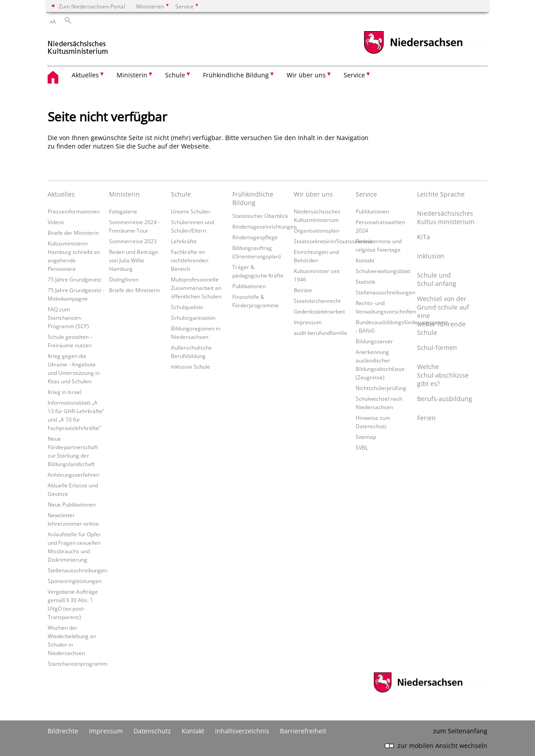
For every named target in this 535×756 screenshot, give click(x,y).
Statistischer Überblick (260, 216)
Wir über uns (313, 194)
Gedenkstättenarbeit (319, 311)
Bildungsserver (374, 341)
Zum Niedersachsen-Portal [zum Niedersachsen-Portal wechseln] (92, 6)
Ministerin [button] (132, 75)
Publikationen (249, 286)
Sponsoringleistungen (75, 581)
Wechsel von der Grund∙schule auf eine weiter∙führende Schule (443, 316)
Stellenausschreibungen (77, 570)
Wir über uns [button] (306, 75)
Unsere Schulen (190, 211)
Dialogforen (124, 279)
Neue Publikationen (72, 504)
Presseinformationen (74, 211)
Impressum (308, 322)
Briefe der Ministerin (73, 233)
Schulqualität (187, 307)
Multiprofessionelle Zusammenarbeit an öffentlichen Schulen (196, 288)
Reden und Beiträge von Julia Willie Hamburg (134, 260)
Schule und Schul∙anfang (437, 279)
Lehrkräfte (184, 241)
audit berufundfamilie (320, 333)
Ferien (426, 418)
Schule (181, 194)
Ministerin (124, 194)
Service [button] (354, 75)
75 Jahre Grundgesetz (75, 279)
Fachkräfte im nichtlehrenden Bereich (190, 260)
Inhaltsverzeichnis (242, 731)
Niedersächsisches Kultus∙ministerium (446, 217)
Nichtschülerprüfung (381, 388)
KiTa (424, 237)
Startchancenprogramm (77, 664)
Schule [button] (175, 75)
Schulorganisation (193, 318)
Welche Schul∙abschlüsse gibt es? (443, 375)
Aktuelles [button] (85, 75)
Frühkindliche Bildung (253, 198)
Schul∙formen (437, 348)
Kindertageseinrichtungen (264, 226)
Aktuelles (61, 194)
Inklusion (431, 256)
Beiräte (303, 290)
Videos (56, 222)
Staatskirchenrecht (317, 301)
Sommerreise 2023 (133, 241)
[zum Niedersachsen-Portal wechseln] (413, 53)
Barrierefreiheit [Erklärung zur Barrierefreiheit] (303, 731)
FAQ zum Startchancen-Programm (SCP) (68, 318)
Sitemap (366, 437)
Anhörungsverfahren (73, 475)
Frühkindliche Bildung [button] (236, 75)
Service (366, 194)
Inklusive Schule (190, 366)
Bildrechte (63, 731)
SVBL (362, 447)
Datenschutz (152, 731)
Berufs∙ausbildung (445, 399)
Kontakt (365, 260)
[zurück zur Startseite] (78, 44)
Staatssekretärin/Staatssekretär (333, 241)
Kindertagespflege (255, 237)
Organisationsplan (316, 230)
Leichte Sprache (441, 194)
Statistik (365, 281)
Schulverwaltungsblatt (383, 271)
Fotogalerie (123, 211)
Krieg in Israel (65, 392)
